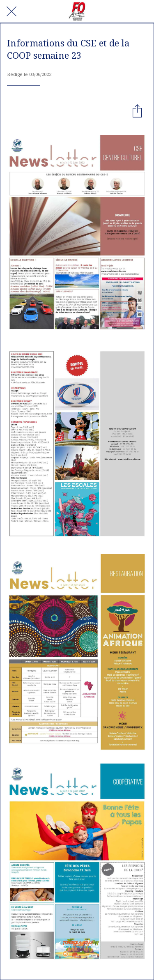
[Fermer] (11, 12)
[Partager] (137, 110)
